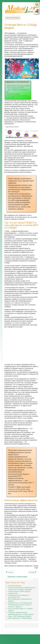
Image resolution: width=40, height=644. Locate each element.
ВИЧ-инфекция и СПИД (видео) (20, 618)
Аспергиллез (13, 593)
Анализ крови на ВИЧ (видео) (19, 591)
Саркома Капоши (15, 586)
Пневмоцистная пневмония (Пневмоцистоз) (18, 596)
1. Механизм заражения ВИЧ (18, 86)
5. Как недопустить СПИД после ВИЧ (16, 97)
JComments (36, 579)
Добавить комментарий (18, 577)
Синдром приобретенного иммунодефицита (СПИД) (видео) (21, 613)
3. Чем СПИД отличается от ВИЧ (17, 91)
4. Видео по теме (12, 94)
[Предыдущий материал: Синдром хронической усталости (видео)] (9, 572)
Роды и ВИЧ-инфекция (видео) (20, 616)
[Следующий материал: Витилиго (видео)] (33, 572)
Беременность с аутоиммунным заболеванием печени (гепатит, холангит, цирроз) (20, 605)
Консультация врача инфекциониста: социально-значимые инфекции (22, 588)
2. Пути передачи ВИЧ (15, 88)
